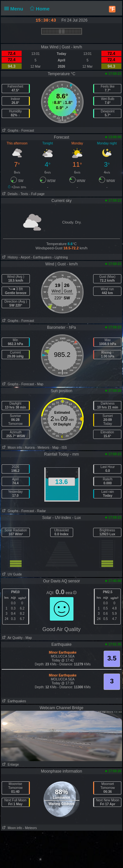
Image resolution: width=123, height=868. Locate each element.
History (9, 257)
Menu (15, 9)
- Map (39, 384)
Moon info (11, 448)
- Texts (23, 194)
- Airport (24, 257)
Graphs (10, 131)
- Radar (41, 511)
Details (9, 194)
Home (39, 9)
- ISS (63, 448)
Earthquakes (14, 701)
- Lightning (60, 257)
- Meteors (42, 448)
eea (71, 593)
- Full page (37, 194)
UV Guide (11, 574)
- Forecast (27, 131)
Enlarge (10, 765)
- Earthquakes (41, 257)
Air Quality (12, 638)
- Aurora (29, 448)
